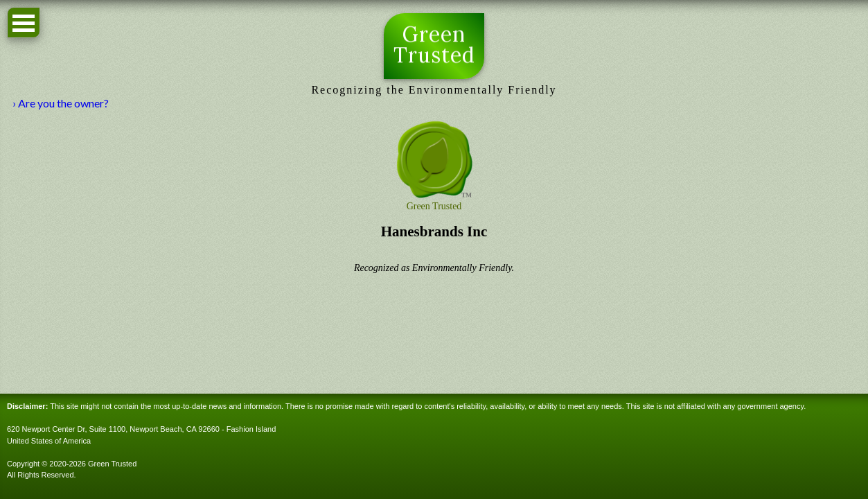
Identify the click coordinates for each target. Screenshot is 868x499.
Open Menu (24, 23)
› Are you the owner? (61, 103)
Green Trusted (434, 45)
